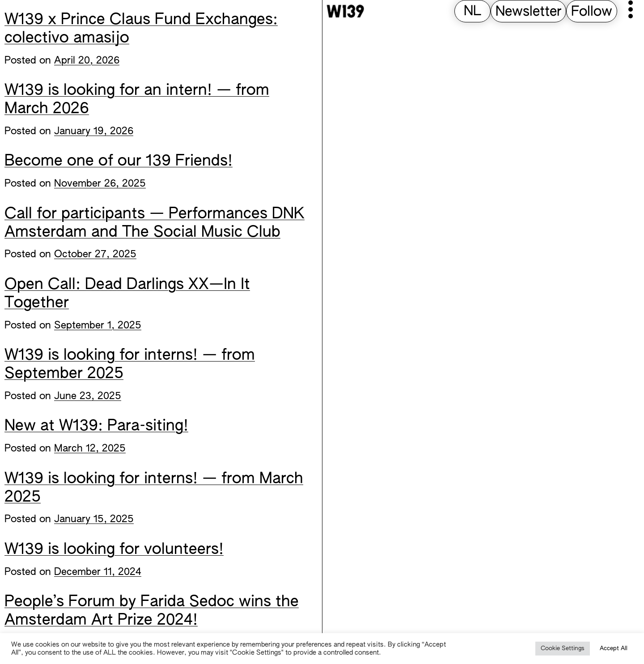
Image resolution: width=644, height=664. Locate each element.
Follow (592, 12)
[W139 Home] (345, 11)
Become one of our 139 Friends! (119, 162)
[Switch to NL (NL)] (472, 12)
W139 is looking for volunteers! (114, 550)
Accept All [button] (614, 649)
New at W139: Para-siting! (96, 426)
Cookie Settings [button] (563, 649)
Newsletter (528, 12)
